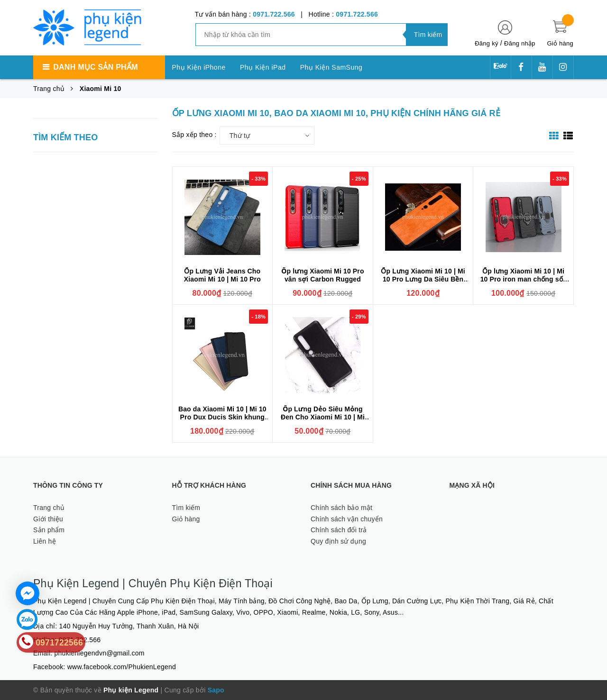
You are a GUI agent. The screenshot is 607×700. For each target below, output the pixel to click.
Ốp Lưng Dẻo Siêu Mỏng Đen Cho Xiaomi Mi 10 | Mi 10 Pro (323, 417)
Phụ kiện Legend (131, 690)
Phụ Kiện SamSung (331, 67)
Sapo (216, 690)
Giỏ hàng (186, 519)
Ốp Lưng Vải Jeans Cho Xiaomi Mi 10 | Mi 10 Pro (222, 275)
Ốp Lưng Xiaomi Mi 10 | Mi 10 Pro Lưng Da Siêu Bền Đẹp (423, 279)
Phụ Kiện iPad (263, 67)
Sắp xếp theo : (194, 135)
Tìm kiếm (186, 508)
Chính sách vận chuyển (347, 519)
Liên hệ (45, 541)
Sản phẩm (49, 530)
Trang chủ (49, 508)
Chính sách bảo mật (341, 508)
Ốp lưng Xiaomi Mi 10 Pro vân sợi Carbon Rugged (322, 275)
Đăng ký (486, 43)
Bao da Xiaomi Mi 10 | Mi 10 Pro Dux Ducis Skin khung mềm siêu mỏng (222, 417)
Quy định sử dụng (338, 541)
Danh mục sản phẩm (95, 67)
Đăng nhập (520, 43)
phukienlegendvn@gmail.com (100, 653)
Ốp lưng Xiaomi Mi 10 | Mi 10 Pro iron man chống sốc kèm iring (524, 279)
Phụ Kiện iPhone (199, 67)
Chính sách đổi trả (339, 530)
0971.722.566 (274, 14)
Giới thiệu (48, 519)
